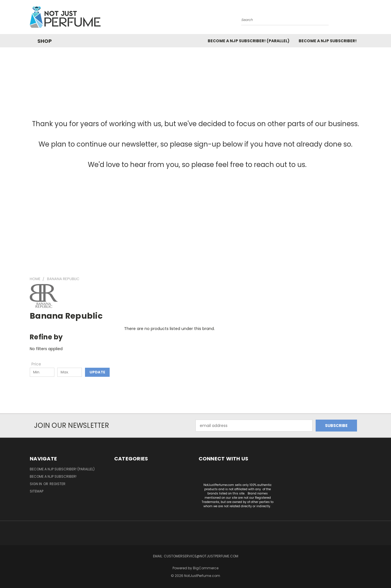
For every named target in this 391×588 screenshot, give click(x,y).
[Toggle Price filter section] (39, 364)
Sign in (36, 484)
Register (58, 484)
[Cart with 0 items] (360, 18)
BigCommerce (206, 568)
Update (97, 372)
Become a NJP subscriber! (328, 41)
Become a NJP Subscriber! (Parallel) (249, 41)
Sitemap (37, 491)
